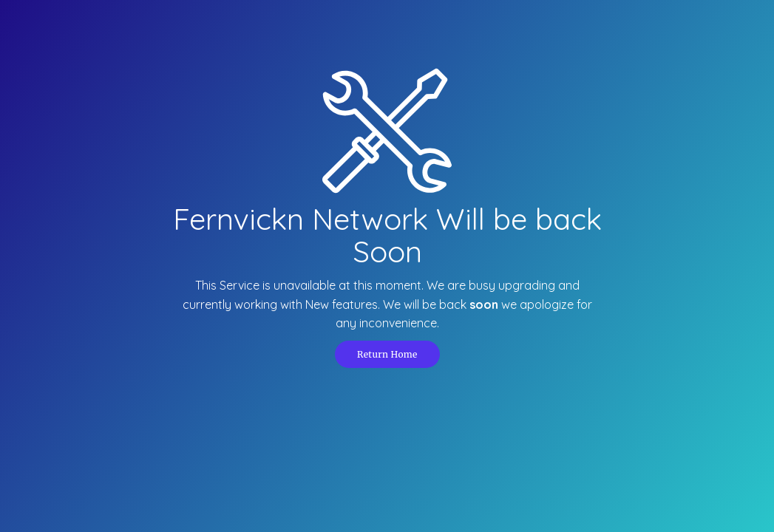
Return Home (387, 354)
